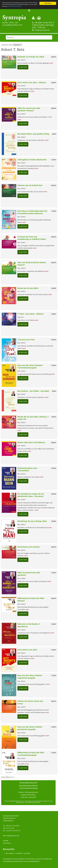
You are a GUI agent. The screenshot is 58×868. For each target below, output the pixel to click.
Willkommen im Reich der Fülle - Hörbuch (31, 600)
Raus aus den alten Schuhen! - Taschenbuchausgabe (30, 367)
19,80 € (54, 314)
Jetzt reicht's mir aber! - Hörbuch (32, 82)
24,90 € (54, 494)
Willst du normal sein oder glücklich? (29, 574)
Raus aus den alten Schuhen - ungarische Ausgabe (30, 677)
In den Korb (23, 67)
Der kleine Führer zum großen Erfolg (33, 134)
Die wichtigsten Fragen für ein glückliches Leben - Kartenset (31, 495)
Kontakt (6, 841)
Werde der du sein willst (28, 288)
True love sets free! (26, 340)
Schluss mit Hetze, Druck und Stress (30, 702)
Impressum (7, 843)
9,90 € (54, 134)
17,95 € (54, 675)
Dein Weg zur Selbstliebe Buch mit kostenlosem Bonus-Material (32, 212)
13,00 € (54, 365)
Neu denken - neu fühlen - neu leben (33, 391)
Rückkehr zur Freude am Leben (31, 57)
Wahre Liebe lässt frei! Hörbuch (31, 442)
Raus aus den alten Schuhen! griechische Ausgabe (30, 728)
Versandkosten (47, 859)
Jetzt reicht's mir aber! (27, 650)
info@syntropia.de (42, 30)
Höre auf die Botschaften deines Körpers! (32, 264)
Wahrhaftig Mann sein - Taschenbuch (28, 469)
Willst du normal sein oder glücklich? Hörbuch (29, 109)
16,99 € (54, 288)
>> (15, 777)
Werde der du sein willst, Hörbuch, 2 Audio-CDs (33, 418)
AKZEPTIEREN (48, 3)
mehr (51, 63)
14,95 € (54, 417)
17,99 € (54, 211)
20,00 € (54, 57)
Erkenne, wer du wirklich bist (30, 185)
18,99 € (54, 521)
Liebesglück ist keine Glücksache (32, 160)
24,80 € (54, 83)
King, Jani (20, 317)
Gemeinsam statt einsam (29, 547)
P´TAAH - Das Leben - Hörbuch (30, 314)
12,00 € (54, 160)
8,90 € (54, 391)
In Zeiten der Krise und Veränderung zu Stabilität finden (32, 238)
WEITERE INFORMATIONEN (15, 6)
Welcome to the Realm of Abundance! (29, 625)
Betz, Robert (21, 60)
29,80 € (54, 108)
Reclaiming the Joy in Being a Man (32, 521)
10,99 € (54, 468)
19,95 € (54, 340)
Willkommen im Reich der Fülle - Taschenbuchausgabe (31, 754)
